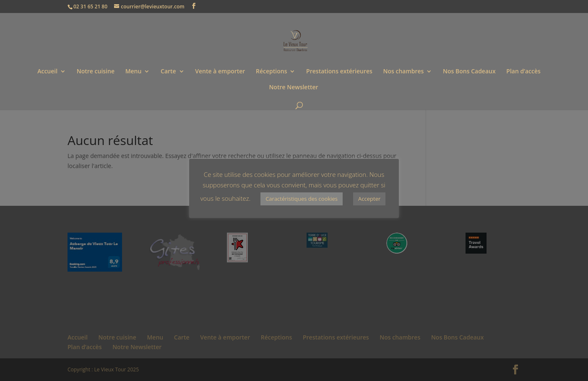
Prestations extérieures (339, 72)
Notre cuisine (96, 72)
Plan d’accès (523, 72)
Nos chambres (403, 72)
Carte (168, 72)
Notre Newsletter (293, 88)
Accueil (47, 72)
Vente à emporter (220, 72)
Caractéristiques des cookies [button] (302, 199)
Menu (134, 72)
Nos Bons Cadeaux (469, 72)
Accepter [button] (369, 199)
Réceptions (271, 72)
